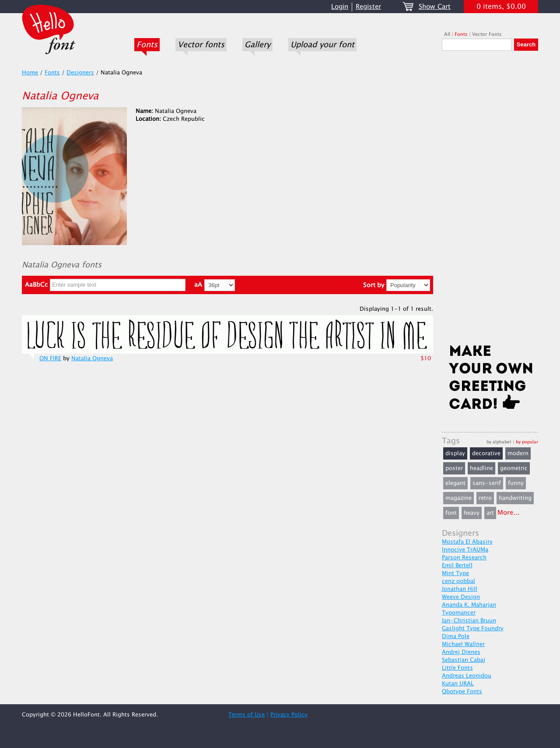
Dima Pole (456, 636)
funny (516, 483)
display (455, 453)
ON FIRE (50, 358)
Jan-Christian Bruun (469, 621)
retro (485, 498)
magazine (458, 498)
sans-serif (487, 483)
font (451, 513)
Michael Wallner (463, 644)
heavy (472, 513)
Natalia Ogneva (92, 358)
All (447, 34)
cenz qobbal (458, 581)
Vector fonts (201, 45)
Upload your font (322, 45)
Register (368, 7)
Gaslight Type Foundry (473, 629)
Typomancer (459, 613)
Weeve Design (461, 597)
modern (518, 453)
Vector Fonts (487, 34)
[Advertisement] (490, 200)
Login (340, 7)
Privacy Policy (289, 715)
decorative (486, 453)
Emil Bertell (457, 565)
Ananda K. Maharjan (469, 605)
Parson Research (464, 558)
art (490, 513)
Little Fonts (457, 668)
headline (481, 468)
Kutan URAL (458, 684)
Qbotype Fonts (462, 692)
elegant (455, 483)
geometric (514, 468)
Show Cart (435, 7)
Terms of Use (247, 715)
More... (509, 513)
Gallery (257, 45)
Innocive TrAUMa (465, 550)
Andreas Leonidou (467, 676)
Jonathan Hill (460, 589)
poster (454, 468)
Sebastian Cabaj (464, 660)
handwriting (515, 498)
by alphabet (499, 442)
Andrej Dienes (461, 652)
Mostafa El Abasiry (467, 542)
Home (30, 73)
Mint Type (455, 573)
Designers (80, 73)
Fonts (147, 45)
